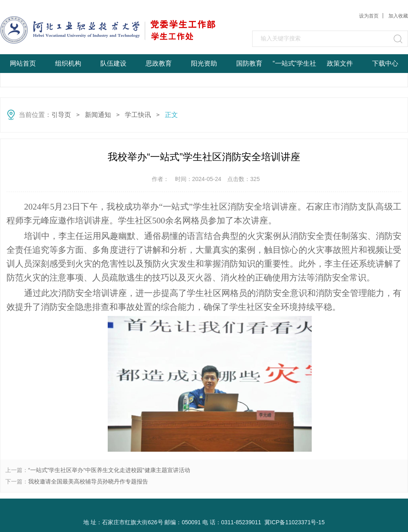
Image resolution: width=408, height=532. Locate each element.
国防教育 (249, 63)
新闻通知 (98, 115)
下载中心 (385, 63)
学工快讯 (138, 115)
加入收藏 (398, 16)
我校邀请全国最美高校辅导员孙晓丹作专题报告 (88, 481)
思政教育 (159, 63)
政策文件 (340, 63)
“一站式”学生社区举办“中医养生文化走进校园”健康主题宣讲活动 (109, 470)
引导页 (61, 115)
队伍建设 (113, 63)
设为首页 (369, 16)
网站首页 (23, 63)
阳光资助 (204, 63)
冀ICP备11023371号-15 (295, 522)
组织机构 (68, 63)
